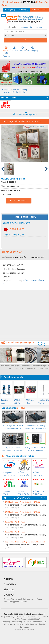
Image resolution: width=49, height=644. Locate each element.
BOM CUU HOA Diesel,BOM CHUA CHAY (31, 402)
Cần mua (15, 49)
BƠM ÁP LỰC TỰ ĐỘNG (17, 402)
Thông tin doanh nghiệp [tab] (14, 257)
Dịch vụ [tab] (39, 27)
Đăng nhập (10, 10)
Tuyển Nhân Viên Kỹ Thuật (15, 522)
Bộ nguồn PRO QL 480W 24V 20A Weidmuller (35, 449)
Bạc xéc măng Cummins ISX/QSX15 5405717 (34, 367)
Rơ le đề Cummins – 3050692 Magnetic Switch (22, 367)
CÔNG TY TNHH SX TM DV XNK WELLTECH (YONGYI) (24, 493)
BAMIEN (8, 579)
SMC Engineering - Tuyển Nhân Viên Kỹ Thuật (22, 502)
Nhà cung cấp (33, 49)
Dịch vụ (23, 49)
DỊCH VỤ (9, 595)
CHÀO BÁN (10, 584)
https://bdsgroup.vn (21, 633)
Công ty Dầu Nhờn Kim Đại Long (9, 474)
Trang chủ (6, 90)
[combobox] (26, 36)
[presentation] (40, 344)
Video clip (6, 54)
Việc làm (6, 49)
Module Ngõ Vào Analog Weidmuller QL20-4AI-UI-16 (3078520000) (35, 427)
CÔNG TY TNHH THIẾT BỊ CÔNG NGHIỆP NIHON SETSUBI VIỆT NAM (24, 474)
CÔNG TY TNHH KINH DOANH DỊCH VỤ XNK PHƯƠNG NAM (38, 474)
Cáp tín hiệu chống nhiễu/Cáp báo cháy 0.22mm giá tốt (26, 542)
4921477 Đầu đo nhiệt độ (14, 92)
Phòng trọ (8, 633)
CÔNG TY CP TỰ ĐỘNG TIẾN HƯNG (39, 493)
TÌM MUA (9, 590)
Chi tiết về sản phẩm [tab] (12, 252)
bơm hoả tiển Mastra (43, 402)
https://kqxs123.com (37, 633)
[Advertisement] (24, 314)
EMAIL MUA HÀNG (19, 201)
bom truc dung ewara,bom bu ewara (6, 402)
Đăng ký (24, 10)
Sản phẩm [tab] (12, 27)
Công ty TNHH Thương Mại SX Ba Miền (8, 493)
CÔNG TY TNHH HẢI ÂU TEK (17, 223)
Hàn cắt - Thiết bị (20, 90)
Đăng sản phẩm (40, 10)
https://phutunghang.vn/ (14, 234)
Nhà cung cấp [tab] (26, 27)
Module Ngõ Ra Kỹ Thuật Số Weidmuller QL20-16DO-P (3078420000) (13, 427)
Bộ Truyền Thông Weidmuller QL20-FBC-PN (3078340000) (13, 449)
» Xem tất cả (41, 498)
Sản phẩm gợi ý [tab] (38, 257)
